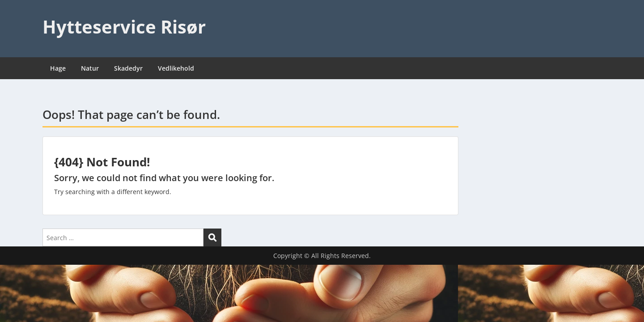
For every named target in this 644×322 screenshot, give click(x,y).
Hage (58, 68)
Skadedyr (128, 68)
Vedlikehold (176, 68)
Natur (90, 68)
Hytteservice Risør (124, 27)
